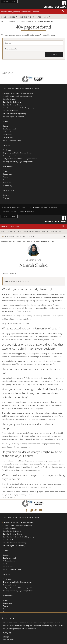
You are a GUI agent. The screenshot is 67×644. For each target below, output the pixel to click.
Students (6, 195)
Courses (6, 126)
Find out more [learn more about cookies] (8, 639)
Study (11, 232)
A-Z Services (7, 150)
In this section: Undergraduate (20, 237)
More (46, 17)
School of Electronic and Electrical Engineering (19, 108)
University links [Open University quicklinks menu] (8, 216)
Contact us (56, 232)
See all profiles (9, 274)
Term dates (7, 183)
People (45, 232)
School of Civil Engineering (12, 102)
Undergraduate (7, 241)
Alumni (5, 171)
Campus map (7, 174)
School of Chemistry (10, 99)
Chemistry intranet (9, 156)
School (12, 17)
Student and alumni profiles (27, 241)
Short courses (8, 135)
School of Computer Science (13, 105)
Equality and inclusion (10, 129)
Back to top (7, 73)
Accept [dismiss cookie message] (7, 633)
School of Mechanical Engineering (14, 114)
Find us (5, 177)
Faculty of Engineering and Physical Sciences (20, 12)
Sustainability (8, 186)
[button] (63, 12)
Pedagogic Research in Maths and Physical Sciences (20, 159)
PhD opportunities (9, 132)
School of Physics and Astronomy (14, 116)
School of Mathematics (11, 111)
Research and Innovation (30, 17)
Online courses (8, 138)
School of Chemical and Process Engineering (18, 96)
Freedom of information (26, 212)
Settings (6, 636)
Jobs (5, 180)
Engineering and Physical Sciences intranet (17, 153)
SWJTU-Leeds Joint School (12, 140)
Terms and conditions (40, 207)
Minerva (6, 198)
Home (4, 17)
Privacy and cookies (9, 212)
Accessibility (53, 207)
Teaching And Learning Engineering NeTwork (18, 162)
